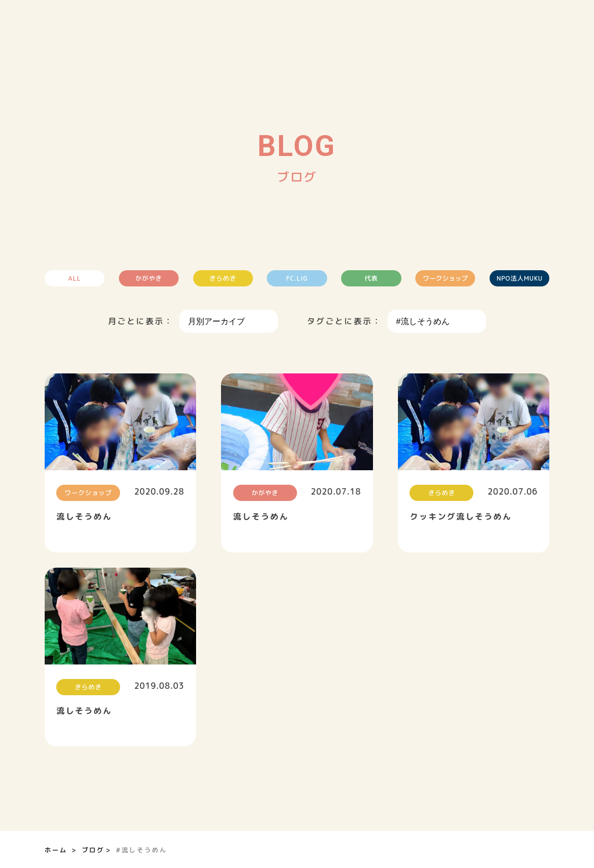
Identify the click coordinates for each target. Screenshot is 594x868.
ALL (73, 278)
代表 (372, 278)
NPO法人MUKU (521, 278)
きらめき (222, 278)
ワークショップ (446, 278)
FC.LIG (297, 278)
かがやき (148, 278)
